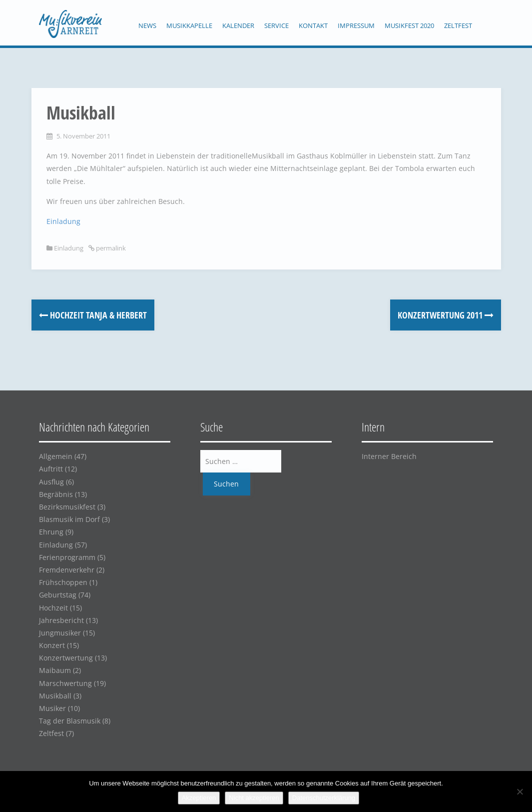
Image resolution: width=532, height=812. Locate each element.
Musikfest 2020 (409, 25)
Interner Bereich (389, 456)
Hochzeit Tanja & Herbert (93, 315)
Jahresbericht (61, 620)
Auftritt (51, 469)
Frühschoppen (63, 582)
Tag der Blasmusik (70, 721)
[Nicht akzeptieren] (520, 791)
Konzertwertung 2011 (446, 315)
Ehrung (51, 532)
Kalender (238, 25)
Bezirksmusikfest (67, 507)
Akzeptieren (199, 798)
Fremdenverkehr (67, 570)
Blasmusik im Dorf (69, 519)
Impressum (356, 25)
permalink (110, 248)
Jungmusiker (60, 633)
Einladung (63, 221)
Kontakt (313, 25)
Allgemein (56, 456)
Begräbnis (56, 494)
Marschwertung (65, 683)
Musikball (55, 696)
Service (276, 25)
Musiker (52, 708)
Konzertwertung (66, 658)
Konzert (52, 645)
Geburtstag (58, 595)
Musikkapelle (189, 25)
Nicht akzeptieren (254, 798)
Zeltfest (458, 25)
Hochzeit (53, 608)
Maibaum (55, 670)
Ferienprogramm (67, 557)
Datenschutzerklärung (324, 798)
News (147, 25)
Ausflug (51, 482)
